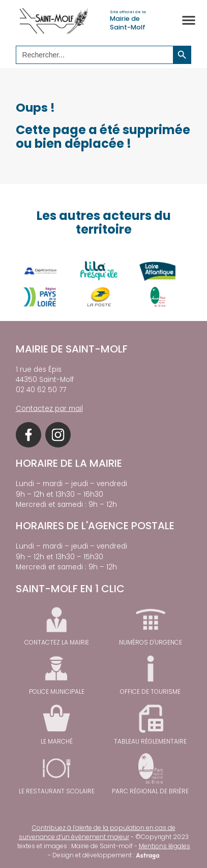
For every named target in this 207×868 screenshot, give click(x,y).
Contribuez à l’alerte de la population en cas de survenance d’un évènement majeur (97, 832)
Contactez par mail (49, 409)
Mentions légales (165, 846)
